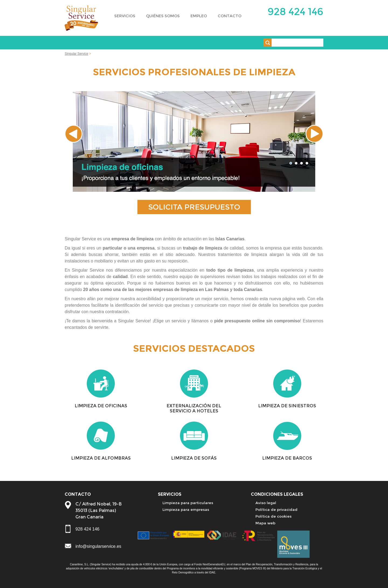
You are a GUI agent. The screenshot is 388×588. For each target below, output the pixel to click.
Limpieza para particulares (188, 503)
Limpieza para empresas (186, 510)
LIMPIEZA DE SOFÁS (194, 458)
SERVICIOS (125, 16)
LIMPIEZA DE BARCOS (287, 458)
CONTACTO (230, 16)
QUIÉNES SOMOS (163, 16)
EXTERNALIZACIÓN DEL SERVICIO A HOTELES (194, 408)
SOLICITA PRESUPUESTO (194, 207)
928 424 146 (295, 11)
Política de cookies (273, 516)
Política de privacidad (276, 510)
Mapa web (265, 523)
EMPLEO (199, 16)
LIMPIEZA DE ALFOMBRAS (101, 458)
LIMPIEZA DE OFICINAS (101, 406)
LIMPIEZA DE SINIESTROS (287, 406)
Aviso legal (266, 503)
